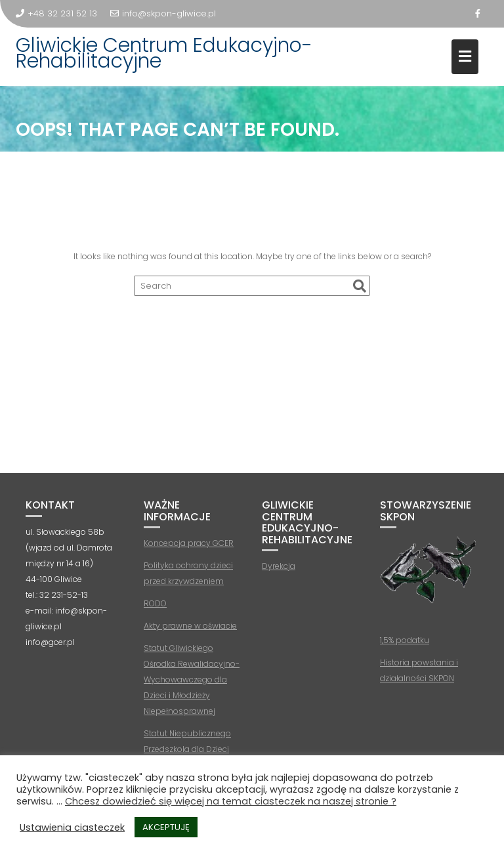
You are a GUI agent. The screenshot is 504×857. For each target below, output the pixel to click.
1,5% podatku (405, 640)
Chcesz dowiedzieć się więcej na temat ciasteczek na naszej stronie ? (231, 801)
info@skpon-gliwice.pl (163, 13)
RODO (155, 603)
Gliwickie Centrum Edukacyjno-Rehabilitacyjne (164, 53)
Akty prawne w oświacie (190, 626)
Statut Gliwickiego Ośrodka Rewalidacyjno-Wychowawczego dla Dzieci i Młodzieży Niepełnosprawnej (192, 679)
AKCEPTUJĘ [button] (166, 827)
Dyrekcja (279, 566)
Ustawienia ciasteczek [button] (72, 827)
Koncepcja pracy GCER (189, 543)
